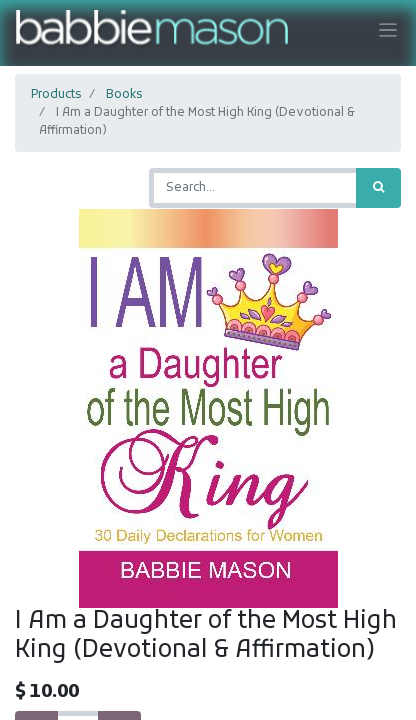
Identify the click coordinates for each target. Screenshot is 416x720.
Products (56, 95)
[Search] (378, 188)
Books (124, 95)
